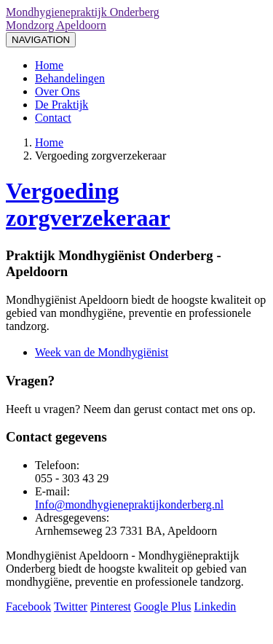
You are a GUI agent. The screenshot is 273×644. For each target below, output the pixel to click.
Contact (53, 118)
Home (49, 65)
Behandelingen (70, 78)
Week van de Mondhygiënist (102, 352)
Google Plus (163, 606)
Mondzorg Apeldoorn (56, 25)
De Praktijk (62, 105)
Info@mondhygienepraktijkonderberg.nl (129, 504)
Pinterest (111, 606)
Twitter (71, 606)
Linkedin (215, 606)
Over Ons (58, 91)
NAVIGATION (41, 40)
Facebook (28, 606)
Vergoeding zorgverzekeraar (88, 204)
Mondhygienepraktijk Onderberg (83, 12)
